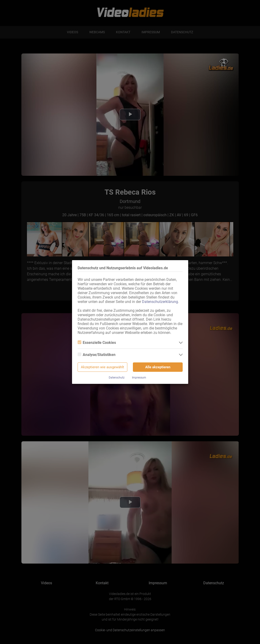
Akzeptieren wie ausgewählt (102, 367)
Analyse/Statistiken (97, 355)
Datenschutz (117, 378)
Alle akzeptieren (158, 367)
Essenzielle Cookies (97, 343)
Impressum (139, 378)
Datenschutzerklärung (160, 302)
